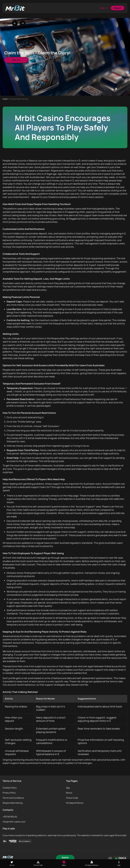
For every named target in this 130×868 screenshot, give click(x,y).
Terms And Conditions (13, 798)
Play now (16, 60)
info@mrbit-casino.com (14, 822)
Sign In (103, 8)
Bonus (69, 793)
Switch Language (65, 859)
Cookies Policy (10, 788)
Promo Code (72, 798)
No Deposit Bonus (75, 803)
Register (118, 8)
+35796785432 (10, 817)
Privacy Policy (9, 793)
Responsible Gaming (13, 803)
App (68, 788)
